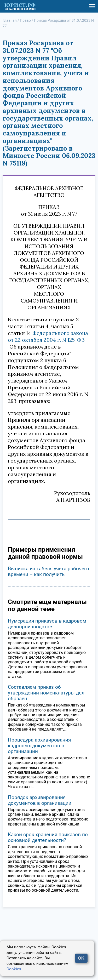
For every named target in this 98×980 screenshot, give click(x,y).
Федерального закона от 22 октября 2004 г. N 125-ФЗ (48, 336)
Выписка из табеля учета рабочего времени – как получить (48, 571)
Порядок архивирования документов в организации (40, 800)
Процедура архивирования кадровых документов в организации (39, 746)
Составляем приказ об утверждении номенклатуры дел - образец (47, 693)
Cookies (14, 969)
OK (81, 958)
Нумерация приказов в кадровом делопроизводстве (47, 624)
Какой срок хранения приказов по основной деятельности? (48, 837)
